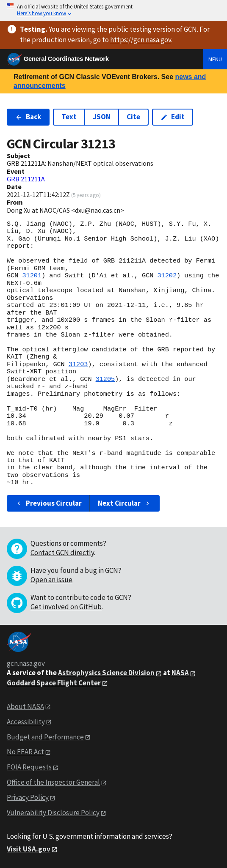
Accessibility (26, 722)
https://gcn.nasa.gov (141, 40)
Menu (215, 59)
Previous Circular (48, 503)
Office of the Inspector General (53, 782)
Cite (133, 117)
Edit (173, 117)
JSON (102, 117)
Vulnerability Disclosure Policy (53, 813)
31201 (32, 276)
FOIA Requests (29, 767)
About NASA (25, 706)
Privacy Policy (28, 797)
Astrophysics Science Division (106, 673)
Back (28, 117)
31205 (105, 379)
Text (69, 117)
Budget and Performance (45, 737)
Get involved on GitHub (66, 607)
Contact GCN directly (62, 553)
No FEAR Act (25, 752)
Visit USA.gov (29, 849)
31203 (78, 364)
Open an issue (51, 580)
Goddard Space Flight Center (54, 683)
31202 (167, 276)
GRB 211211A (26, 179)
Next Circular (125, 503)
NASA (180, 673)
